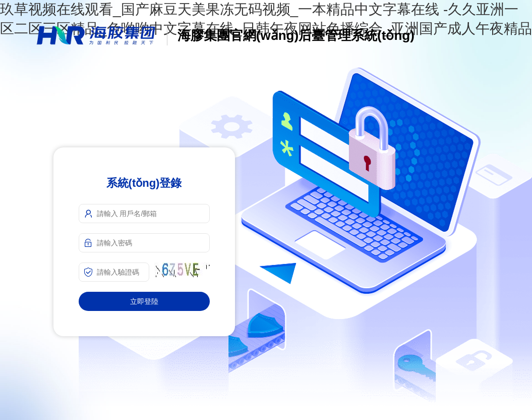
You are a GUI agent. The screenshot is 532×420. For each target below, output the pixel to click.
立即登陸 (144, 301)
